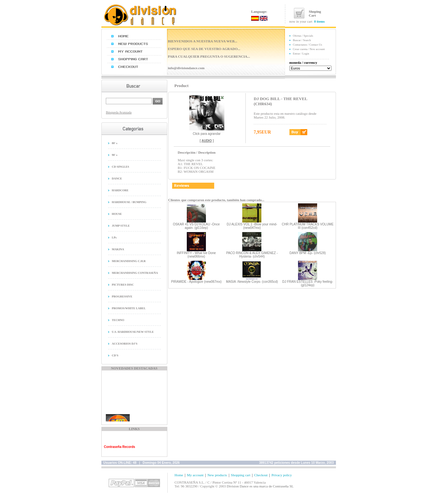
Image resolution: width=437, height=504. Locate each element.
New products (217, 475)
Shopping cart (240, 475)
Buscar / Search (302, 40)
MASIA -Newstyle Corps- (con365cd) (252, 282)
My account (195, 475)
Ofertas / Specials (303, 36)
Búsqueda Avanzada (119, 112)
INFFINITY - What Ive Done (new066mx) (197, 255)
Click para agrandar (207, 132)
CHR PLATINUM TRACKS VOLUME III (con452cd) (308, 226)
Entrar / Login (301, 54)
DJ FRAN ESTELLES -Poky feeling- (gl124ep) (308, 283)
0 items (319, 21)
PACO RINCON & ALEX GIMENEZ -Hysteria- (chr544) (252, 255)
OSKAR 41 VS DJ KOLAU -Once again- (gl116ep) (196, 226)
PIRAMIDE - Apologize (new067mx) (196, 282)
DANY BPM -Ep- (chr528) (308, 253)
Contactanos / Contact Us (308, 45)
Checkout (261, 475)
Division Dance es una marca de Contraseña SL (260, 486)
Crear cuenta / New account (309, 49)
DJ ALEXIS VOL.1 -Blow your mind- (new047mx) (252, 226)
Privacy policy (282, 475)
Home (179, 475)
